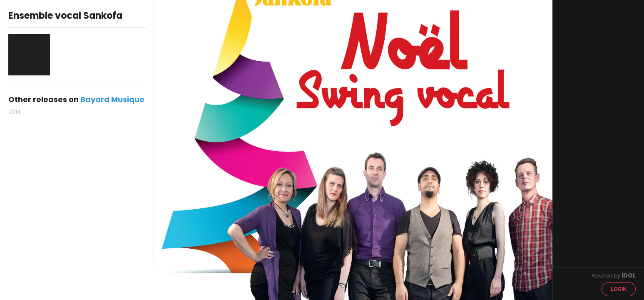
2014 (15, 112)
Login (619, 289)
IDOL (629, 275)
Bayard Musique (112, 99)
